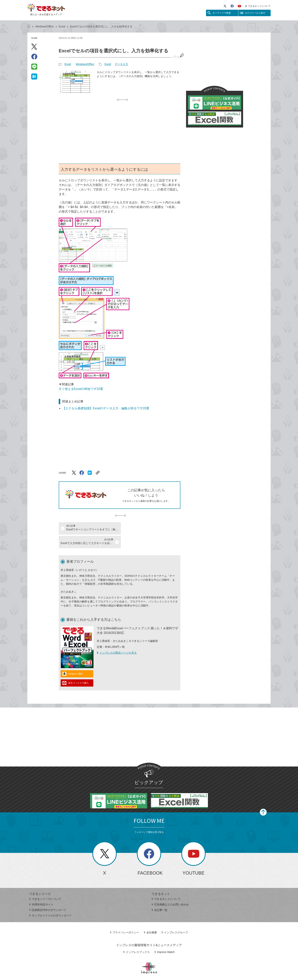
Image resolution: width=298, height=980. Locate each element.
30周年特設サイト (41, 891)
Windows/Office (45, 26)
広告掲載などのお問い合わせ (170, 891)
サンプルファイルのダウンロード (50, 902)
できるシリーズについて (45, 885)
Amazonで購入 (76, 660)
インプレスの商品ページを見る (117, 639)
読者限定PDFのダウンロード (48, 896)
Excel (62, 26)
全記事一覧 (160, 896)
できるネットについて (258, 6)
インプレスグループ (175, 919)
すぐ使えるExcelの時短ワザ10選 (81, 389)
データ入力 (121, 64)
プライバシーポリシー (125, 919)
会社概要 (150, 919)
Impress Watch (165, 938)
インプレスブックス (137, 938)
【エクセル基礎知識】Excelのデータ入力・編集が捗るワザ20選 (106, 408)
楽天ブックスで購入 (78, 669)
